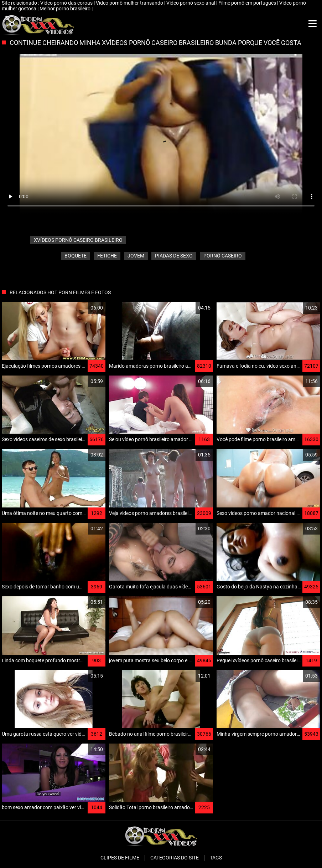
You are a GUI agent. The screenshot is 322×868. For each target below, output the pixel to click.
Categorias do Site (175, 858)
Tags (216, 858)
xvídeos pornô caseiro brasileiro (78, 240)
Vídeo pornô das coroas (67, 3)
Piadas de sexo (174, 256)
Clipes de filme (120, 858)
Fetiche (107, 256)
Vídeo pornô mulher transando (130, 3)
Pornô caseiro (223, 256)
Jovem (136, 256)
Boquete (76, 256)
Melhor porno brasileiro (66, 9)
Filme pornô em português (248, 3)
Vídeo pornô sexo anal (191, 3)
